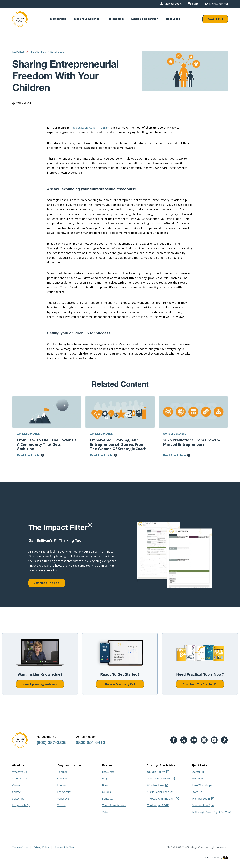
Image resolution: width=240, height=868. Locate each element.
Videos (106, 812)
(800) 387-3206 (52, 743)
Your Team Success (159, 778)
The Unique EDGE (158, 805)
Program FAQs (21, 805)
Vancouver (64, 799)
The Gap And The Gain (161, 799)
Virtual (61, 805)
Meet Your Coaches (87, 19)
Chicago (62, 778)
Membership (58, 19)
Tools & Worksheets (114, 805)
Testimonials (115, 19)
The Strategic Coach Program (90, 128)
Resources (173, 19)
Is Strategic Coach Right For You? (211, 812)
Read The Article (28, 455)
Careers (17, 785)
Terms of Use (20, 847)
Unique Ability (156, 772)
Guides (106, 792)
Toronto (62, 772)
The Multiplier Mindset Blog (47, 52)
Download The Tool (47, 583)
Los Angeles (64, 792)
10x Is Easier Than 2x (160, 792)
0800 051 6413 (90, 743)
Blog (105, 778)
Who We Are (20, 778)
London (62, 785)
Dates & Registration (145, 19)
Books (106, 785)
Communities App (203, 805)
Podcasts (108, 799)
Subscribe (18, 799)
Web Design (212, 857)
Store (195, 4)
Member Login (173, 4)
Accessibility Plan (64, 847)
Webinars (198, 778)
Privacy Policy (41, 847)
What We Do (20, 772)
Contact (17, 792)
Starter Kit (198, 772)
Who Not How (155, 785)
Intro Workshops (202, 785)
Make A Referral (218, 4)
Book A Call (215, 19)
